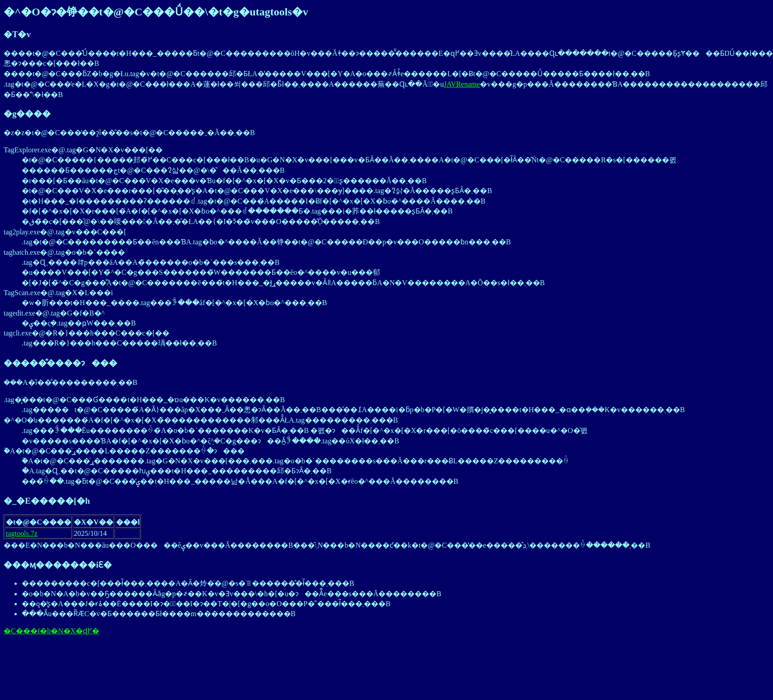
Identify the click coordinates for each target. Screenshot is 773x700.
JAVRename (462, 84)
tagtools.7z (22, 533)
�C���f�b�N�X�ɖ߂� (51, 631)
